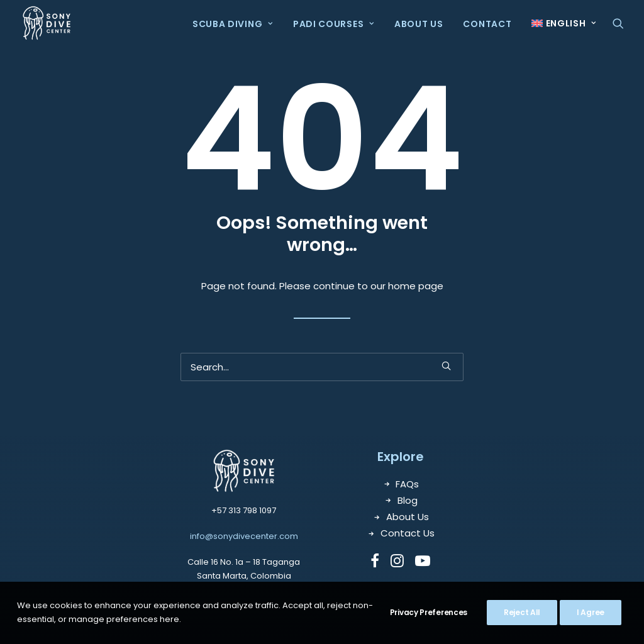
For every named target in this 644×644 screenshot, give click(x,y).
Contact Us (408, 533)
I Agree (591, 612)
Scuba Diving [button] (233, 24)
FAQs (407, 484)
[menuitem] (233, 24)
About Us (419, 24)
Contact (487, 24)
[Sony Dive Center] (47, 23)
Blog (408, 500)
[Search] (322, 367)
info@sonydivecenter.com (244, 536)
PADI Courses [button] (334, 24)
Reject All (522, 612)
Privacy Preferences (429, 612)
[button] (618, 23)
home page (416, 286)
